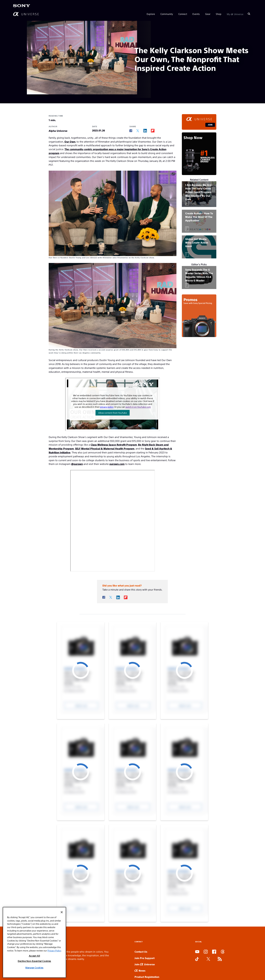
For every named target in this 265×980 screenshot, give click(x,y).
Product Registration (147, 977)
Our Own (70, 141)
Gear (208, 14)
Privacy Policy (54, 950)
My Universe (235, 14)
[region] (34, 942)
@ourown (77, 464)
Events (196, 14)
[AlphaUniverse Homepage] (26, 14)
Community (167, 14)
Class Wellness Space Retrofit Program (114, 445)
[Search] (249, 14)
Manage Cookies (34, 968)
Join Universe (145, 964)
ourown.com (117, 464)
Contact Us (141, 952)
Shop (219, 14)
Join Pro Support (144, 958)
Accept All (34, 956)
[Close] (62, 912)
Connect (183, 14)
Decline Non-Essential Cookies (34, 961)
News (140, 970)
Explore (151, 14)
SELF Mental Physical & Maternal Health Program (105, 448)
